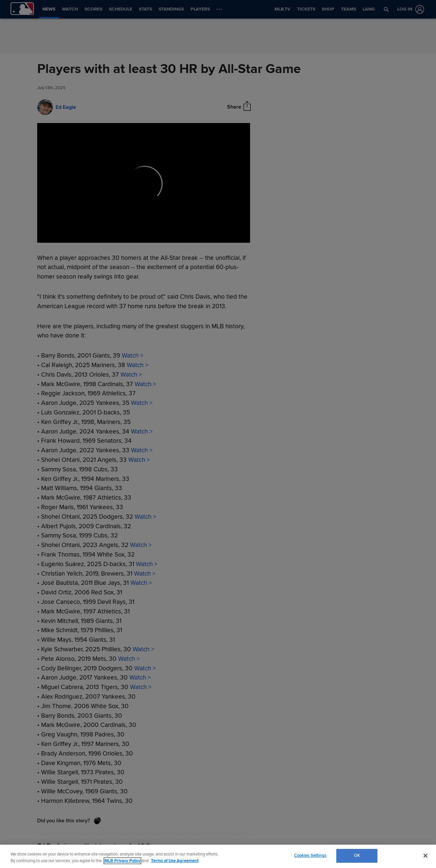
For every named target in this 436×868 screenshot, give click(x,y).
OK (357, 856)
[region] (218, 856)
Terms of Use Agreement (175, 861)
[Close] (425, 856)
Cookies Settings (310, 856)
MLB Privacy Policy (122, 861)
